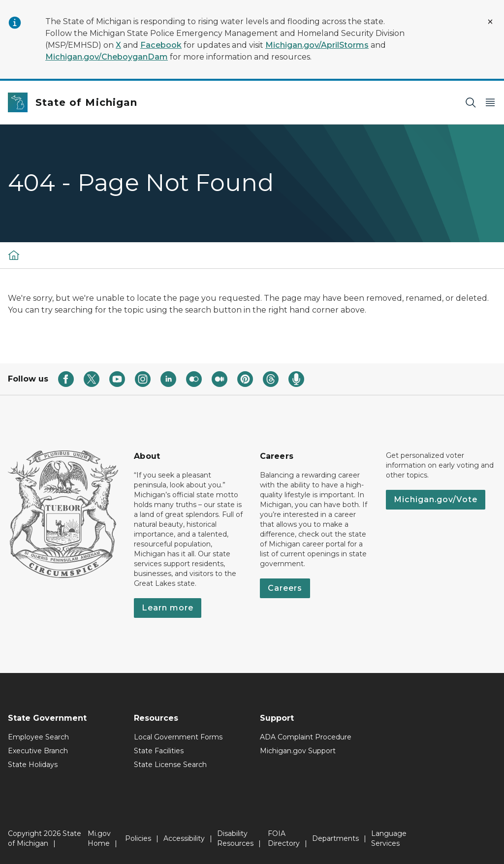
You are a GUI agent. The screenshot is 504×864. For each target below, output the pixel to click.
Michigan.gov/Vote (436, 499)
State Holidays (33, 765)
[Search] (471, 103)
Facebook (161, 45)
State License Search (170, 765)
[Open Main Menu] (490, 103)
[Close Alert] (490, 22)
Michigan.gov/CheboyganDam (107, 57)
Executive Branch (38, 751)
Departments (335, 838)
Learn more (168, 608)
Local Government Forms (178, 737)
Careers (285, 588)
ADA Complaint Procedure (306, 737)
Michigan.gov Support (298, 751)
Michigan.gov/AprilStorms (317, 45)
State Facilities (159, 751)
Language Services (389, 838)
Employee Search (38, 737)
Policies (138, 838)
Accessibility (184, 838)
